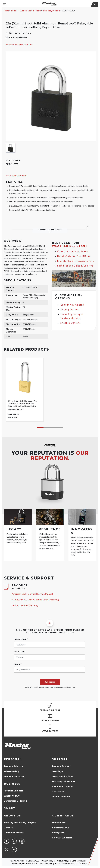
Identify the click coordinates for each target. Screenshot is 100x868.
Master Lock (59, 823)
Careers (8, 828)
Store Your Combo (62, 786)
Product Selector (13, 766)
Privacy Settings (63, 861)
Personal (13, 759)
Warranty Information (64, 781)
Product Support (61, 766)
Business (12, 784)
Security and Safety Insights (20, 823)
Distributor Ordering (15, 801)
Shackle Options (71, 323)
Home (6, 11)
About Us (12, 816)
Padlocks (37, 11)
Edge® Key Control (73, 305)
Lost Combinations (63, 776)
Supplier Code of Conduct (66, 864)
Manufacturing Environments (76, 261)
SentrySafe (58, 833)
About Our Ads (46, 864)
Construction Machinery (73, 251)
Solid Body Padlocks (52, 11)
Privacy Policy (47, 861)
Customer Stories (14, 833)
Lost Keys (57, 771)
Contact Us (58, 792)
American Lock (60, 828)
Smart (10, 808)
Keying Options (70, 310)
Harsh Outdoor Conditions (74, 256)
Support (60, 759)
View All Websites (62, 838)
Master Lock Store (14, 776)
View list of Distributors (17, 175)
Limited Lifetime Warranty (25, 605)
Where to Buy (12, 771)
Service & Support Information (19, 44)
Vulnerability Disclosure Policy (24, 864)
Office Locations (61, 797)
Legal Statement (79, 861)
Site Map (83, 864)
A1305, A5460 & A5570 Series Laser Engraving (35, 600)
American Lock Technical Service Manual (32, 594)
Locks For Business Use (21, 11)
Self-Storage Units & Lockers (75, 266)
